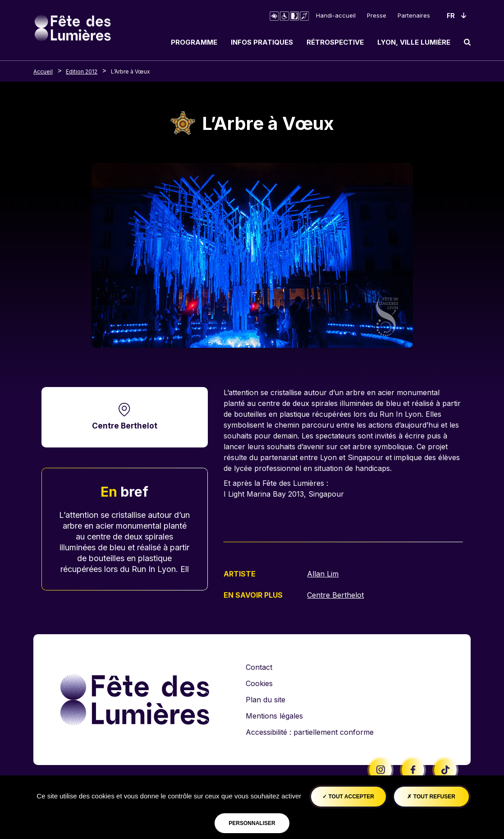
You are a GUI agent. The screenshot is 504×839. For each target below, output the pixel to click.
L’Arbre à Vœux (131, 71)
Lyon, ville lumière (414, 42)
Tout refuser (431, 797)
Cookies (259, 683)
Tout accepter (348, 797)
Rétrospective (335, 42)
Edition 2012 (82, 71)
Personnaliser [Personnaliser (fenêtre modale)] (252, 823)
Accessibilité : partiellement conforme (310, 732)
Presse (377, 15)
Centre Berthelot (125, 426)
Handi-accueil (336, 15)
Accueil (43, 71)
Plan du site (266, 699)
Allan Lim (323, 574)
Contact (259, 667)
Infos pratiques (262, 42)
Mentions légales (274, 715)
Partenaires (414, 15)
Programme (194, 42)
